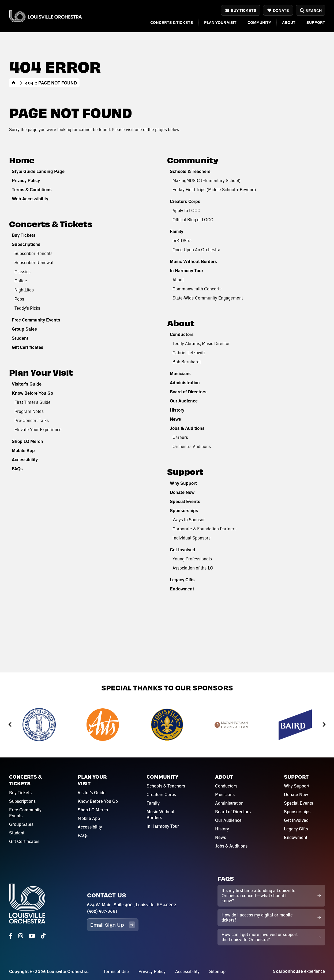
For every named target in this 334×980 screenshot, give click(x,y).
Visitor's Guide (27, 384)
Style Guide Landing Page (38, 171)
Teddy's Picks (27, 308)
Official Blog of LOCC (193, 219)
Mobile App (23, 450)
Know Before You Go (32, 393)
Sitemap (217, 971)
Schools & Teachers (190, 171)
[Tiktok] (43, 936)
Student (20, 338)
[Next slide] (324, 725)
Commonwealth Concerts (197, 289)
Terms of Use (116, 971)
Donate (281, 10)
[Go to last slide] (10, 725)
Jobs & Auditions (187, 428)
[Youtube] (32, 936)
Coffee (21, 281)
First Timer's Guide (33, 402)
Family (177, 231)
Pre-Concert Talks (32, 420)
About (289, 22)
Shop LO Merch (27, 441)
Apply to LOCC (186, 210)
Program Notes (29, 411)
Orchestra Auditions (192, 446)
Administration (185, 383)
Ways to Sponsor (189, 519)
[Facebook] (11, 936)
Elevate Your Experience (38, 429)
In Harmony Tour (187, 271)
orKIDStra (182, 240)
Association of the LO (193, 568)
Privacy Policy (26, 180)
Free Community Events (36, 320)
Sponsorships (184, 511)
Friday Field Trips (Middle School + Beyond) (214, 189)
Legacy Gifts (182, 580)
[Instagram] (21, 936)
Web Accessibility (30, 199)
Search (310, 11)
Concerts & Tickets (172, 22)
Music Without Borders (193, 261)
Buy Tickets (244, 10)
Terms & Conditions (32, 190)
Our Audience (184, 401)
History (177, 410)
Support (316, 22)
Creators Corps (185, 201)
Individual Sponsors (192, 538)
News (175, 419)
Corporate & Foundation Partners (204, 529)
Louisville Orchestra (46, 16)
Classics (22, 271)
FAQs (17, 469)
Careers (180, 437)
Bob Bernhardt (187, 362)
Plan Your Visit (220, 22)
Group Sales (24, 329)
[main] (167, 336)
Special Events (185, 501)
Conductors (182, 334)
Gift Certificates (28, 347)
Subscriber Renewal (34, 262)
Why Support (183, 483)
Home (14, 83)
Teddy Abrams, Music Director (201, 343)
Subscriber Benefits (33, 253)
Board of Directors (188, 392)
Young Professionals (192, 559)
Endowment (182, 589)
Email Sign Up (113, 925)
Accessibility (25, 460)
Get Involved (183, 550)
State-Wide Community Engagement (208, 298)
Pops (19, 299)
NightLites (24, 290)
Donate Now (182, 492)
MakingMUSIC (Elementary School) (207, 180)
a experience (299, 971)
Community (259, 22)
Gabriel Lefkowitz (189, 352)
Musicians (180, 373)
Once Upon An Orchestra (196, 249)
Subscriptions (26, 244)
